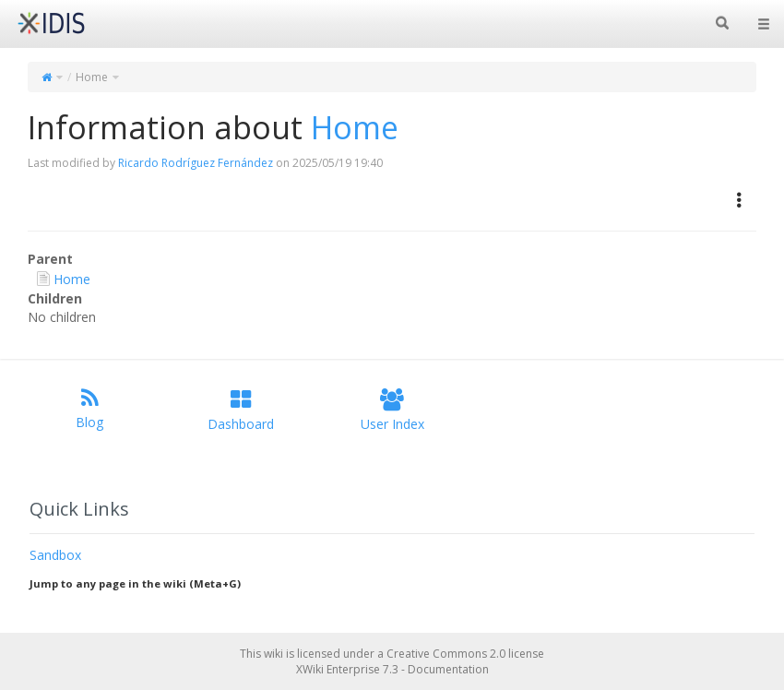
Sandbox (55, 555)
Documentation (448, 669)
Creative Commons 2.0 (446, 654)
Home (92, 77)
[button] (740, 200)
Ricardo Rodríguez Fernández (196, 163)
